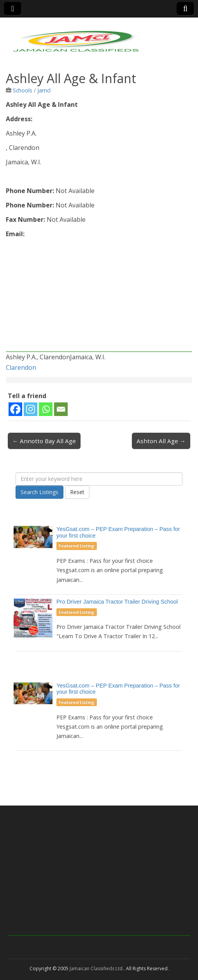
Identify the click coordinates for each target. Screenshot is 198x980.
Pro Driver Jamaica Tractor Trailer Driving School (117, 602)
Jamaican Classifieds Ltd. (97, 969)
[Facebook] (15, 409)
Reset (77, 492)
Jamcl (44, 90)
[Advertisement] (99, 298)
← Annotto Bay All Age (44, 441)
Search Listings (39, 492)
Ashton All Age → (161, 441)
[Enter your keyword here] (99, 479)
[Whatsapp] (46, 409)
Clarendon (21, 367)
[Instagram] (31, 409)
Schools (23, 90)
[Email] (61, 409)
